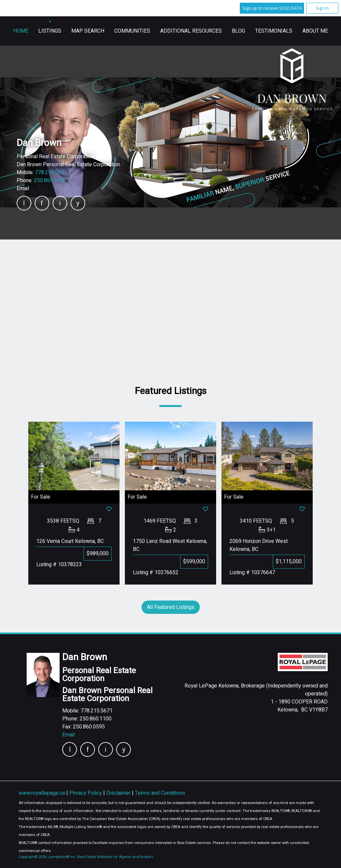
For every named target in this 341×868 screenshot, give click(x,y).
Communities (221, 31)
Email (23, 189)
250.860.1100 (50, 181)
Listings (139, 31)
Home (110, 31)
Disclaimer (119, 793)
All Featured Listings (171, 607)
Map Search (177, 31)
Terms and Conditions (160, 793)
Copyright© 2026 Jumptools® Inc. (47, 857)
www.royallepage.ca (42, 793)
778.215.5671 (51, 173)
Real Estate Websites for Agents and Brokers (115, 857)
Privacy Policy (86, 793)
